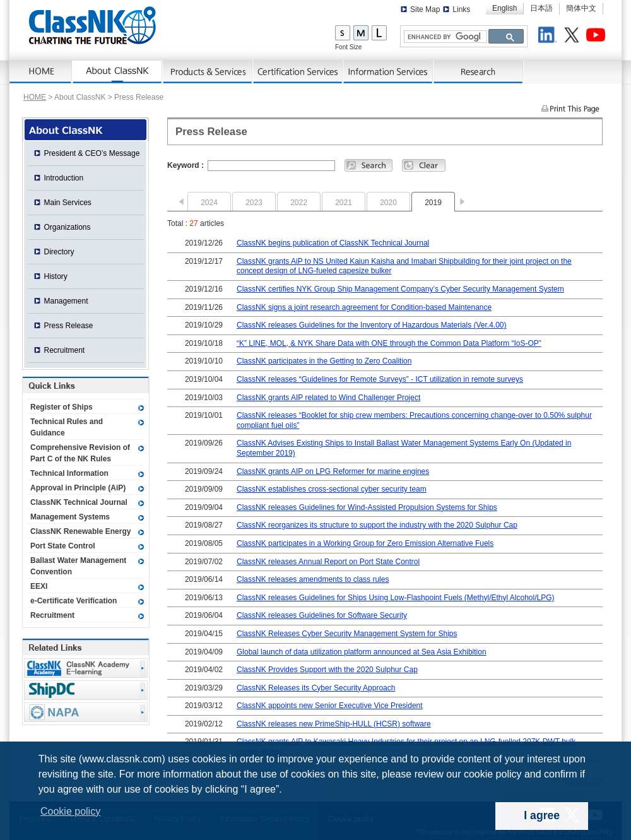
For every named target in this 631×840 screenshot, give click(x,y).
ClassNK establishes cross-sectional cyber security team (332, 489)
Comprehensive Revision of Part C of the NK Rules (80, 453)
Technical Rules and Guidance (67, 427)
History (56, 276)
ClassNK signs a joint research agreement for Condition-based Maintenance (364, 307)
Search (369, 165)
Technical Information (69, 473)
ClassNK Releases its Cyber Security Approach (316, 688)
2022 (299, 203)
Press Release (69, 326)
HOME (35, 97)
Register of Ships (62, 407)
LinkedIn (550, 37)
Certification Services (298, 72)
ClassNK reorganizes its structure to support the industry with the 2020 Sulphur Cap (377, 525)
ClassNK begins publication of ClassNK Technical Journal (333, 243)
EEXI (39, 586)
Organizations (68, 227)
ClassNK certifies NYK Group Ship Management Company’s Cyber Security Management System (400, 289)
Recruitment (65, 350)
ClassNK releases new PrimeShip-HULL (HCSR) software (334, 724)
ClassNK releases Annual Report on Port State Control (328, 562)
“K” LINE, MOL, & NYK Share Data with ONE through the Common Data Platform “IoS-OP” (389, 343)
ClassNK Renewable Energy (80, 531)
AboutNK (118, 72)
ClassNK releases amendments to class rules (313, 579)
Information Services (388, 72)
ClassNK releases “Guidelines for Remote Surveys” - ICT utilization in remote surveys (380, 379)
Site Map (425, 9)
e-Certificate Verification (74, 601)
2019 (433, 203)
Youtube (598, 37)
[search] (444, 37)
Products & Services (208, 72)
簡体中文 (581, 8)
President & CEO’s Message (92, 153)
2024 (209, 203)
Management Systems (70, 517)
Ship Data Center (86, 690)
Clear (424, 165)
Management (66, 301)
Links (461, 9)
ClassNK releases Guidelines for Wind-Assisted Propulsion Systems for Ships (367, 507)
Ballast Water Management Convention (78, 566)
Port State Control (63, 546)
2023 (254, 203)
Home (41, 72)
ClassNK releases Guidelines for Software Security (322, 615)
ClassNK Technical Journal (79, 502)
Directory (59, 252)
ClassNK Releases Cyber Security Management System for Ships (347, 634)
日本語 (541, 8)
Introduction (64, 178)
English (504, 8)
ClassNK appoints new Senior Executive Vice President (330, 706)
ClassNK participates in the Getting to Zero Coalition (324, 361)
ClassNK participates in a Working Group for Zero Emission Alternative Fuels (365, 543)
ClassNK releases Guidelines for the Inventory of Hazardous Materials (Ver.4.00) (372, 325)
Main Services (68, 203)
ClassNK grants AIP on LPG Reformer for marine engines (333, 471)
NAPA (86, 712)
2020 (388, 203)
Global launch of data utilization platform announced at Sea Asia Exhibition (362, 652)
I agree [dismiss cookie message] (542, 815)
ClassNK (92, 25)
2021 (344, 203)
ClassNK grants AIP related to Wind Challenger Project (328, 398)
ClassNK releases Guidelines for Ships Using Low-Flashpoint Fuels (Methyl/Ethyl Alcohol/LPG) (396, 598)
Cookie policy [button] (70, 811)
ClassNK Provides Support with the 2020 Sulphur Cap (327, 670)
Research (479, 72)
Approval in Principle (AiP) (78, 488)
